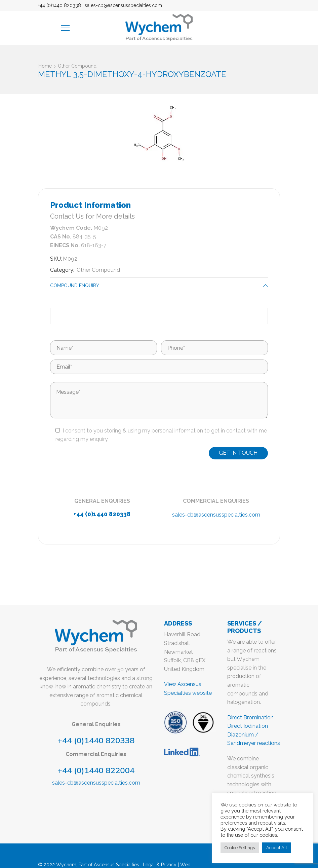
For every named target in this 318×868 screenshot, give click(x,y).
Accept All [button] (277, 848)
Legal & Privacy (160, 864)
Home (45, 66)
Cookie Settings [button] (240, 848)
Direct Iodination (248, 726)
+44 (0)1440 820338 (59, 5)
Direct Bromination (250, 717)
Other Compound (77, 66)
